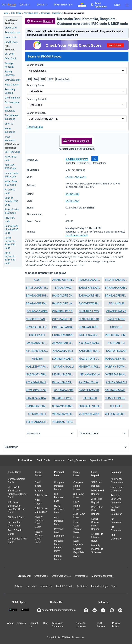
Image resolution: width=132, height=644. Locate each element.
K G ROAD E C (116, 343)
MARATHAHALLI (64, 367)
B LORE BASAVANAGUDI (116, 280)
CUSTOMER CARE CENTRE (90, 319)
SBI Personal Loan (59, 497)
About (10, 623)
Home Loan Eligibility (78, 541)
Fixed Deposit (12, 85)
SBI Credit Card (16, 517)
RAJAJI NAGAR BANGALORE (64, 382)
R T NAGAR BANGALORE (37, 382)
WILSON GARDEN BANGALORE (116, 414)
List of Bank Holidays (77, 235)
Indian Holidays (99, 586)
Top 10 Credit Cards (15, 532)
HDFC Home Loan (77, 506)
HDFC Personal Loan (59, 509)
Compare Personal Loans (59, 486)
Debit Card (10, 59)
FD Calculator (116, 520)
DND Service (101, 625)
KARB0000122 (77, 159)
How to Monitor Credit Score (39, 537)
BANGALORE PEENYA (116, 296)
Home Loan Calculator (117, 489)
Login (117, 5)
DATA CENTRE (116, 319)
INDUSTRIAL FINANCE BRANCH (116, 335)
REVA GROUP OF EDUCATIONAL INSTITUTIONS (37, 390)
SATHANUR (90, 398)
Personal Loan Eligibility (59, 532)
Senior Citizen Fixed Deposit (95, 524)
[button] (95, 158)
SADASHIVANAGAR (90, 390)
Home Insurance (10, 130)
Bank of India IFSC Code (12, 211)
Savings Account (9, 65)
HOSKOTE (116, 327)
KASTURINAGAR (116, 351)
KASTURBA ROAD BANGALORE (90, 351)
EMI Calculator (12, 80)
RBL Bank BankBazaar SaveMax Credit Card (16, 507)
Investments (81, 576)
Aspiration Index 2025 (101, 460)
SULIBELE (116, 406)
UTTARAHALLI (37, 414)
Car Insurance (12, 102)
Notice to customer (81, 625)
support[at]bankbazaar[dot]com (56, 610)
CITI (43, 79)
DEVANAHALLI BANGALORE (37, 327)
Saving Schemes (10, 73)
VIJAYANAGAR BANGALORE (90, 414)
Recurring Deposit (10, 91)
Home (5, 13)
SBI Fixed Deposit (96, 484)
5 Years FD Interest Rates (97, 537)
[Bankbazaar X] (86, 610)
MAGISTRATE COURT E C (90, 359)
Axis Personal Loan (59, 521)
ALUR (37, 280)
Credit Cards (43, 460)
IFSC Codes (16, 13)
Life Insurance (12, 98)
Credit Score (38, 484)
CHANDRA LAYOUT (90, 311)
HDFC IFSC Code (10, 158)
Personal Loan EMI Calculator (116, 499)
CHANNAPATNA (116, 311)
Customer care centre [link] (74, 13)
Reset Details (35, 127)
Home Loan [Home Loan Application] (11, 37)
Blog (46, 623)
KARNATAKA (72, 201)
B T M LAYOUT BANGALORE (37, 288)
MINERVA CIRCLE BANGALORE (90, 367)
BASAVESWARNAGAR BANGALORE (90, 303)
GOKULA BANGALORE (64, 327)
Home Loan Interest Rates (77, 527)
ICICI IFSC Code (10, 191)
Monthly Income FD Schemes (97, 549)
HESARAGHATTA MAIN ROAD (90, 327)
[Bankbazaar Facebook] (103, 610)
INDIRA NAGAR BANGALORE (90, 335)
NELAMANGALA (90, 375)
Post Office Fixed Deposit (97, 510)
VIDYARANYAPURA (64, 414)
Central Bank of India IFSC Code (11, 229)
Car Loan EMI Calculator (116, 510)
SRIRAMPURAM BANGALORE (64, 406)
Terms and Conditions (58, 625)
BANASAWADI (64, 288)
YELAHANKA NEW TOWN (37, 422)
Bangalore (57, 13)
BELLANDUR (116, 303)
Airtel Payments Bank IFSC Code (10, 258)
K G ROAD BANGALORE (90, 343)
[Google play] (13, 610)
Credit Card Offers (61, 576)
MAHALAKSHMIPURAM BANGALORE (116, 359)
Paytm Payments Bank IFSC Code (10, 243)
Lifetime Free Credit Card (15, 524)
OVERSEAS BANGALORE (116, 375)
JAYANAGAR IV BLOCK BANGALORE (37, 343)
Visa (114, 586)
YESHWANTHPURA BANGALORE (64, 422)
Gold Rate (82, 586)
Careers (21, 623)
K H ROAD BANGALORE (37, 351)
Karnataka (45, 13)
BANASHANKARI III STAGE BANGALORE (116, 288)
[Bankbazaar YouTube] (121, 610)
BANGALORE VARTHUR (64, 303)
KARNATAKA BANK (76, 177)
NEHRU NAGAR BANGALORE (64, 375)
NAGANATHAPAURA (37, 375)
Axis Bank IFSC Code (10, 167)
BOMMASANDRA (37, 311)
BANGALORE (72, 194)
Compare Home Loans (78, 486)
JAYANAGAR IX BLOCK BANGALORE (64, 343)
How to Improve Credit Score (39, 522)
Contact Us (34, 625)
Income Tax (46, 586)
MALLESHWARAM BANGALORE (37, 367)
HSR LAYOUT (37, 335)
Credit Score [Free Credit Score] (11, 42)
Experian (40, 491)
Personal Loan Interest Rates (59, 546)
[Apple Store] (25, 610)
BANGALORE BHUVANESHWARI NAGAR (37, 296)
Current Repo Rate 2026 (79, 552)
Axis (36, 79)
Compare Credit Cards (16, 481)
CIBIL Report (39, 502)
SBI (29, 79)
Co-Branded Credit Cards (18, 540)
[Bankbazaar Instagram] (112, 610)
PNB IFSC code (10, 219)
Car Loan (9, 54)
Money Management (102, 576)
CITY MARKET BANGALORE (64, 319)
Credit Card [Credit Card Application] (11, 28)
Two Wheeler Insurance (12, 117)
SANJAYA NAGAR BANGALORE (37, 398)
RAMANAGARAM (116, 382)
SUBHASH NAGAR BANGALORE (90, 406)
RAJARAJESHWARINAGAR (90, 382)
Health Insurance (10, 109)
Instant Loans (58, 558)
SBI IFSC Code (12, 152)
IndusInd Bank (63, 79)
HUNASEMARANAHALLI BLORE (64, 335)
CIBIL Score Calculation (41, 510)
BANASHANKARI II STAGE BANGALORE (90, 288)
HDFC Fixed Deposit (98, 492)
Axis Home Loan (79, 516)
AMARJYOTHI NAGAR (64, 280)
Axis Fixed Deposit (97, 501)
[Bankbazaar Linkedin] (95, 610)
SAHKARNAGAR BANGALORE (116, 390)
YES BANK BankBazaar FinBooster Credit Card (17, 492)
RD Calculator (116, 529)
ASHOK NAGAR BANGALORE (90, 280)
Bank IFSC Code (65, 586)
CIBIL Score (41, 495)
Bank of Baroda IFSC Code (11, 201)
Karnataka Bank (31, 13)
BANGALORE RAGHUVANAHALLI (37, 303)
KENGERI (37, 359)
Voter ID (9, 124)
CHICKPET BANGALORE (37, 319)
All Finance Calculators (117, 481)
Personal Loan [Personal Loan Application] (12, 32)
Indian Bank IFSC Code (11, 183)
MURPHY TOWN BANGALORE (116, 367)
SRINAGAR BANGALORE (37, 406)
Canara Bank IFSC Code (11, 175)
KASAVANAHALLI (64, 351)
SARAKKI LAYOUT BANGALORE (64, 398)
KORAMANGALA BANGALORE (64, 359)
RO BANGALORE (63, 390)
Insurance (59, 460)
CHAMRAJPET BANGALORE (64, 311)
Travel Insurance (10, 138)
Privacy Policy (116, 625)
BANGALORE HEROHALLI (90, 296)
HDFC (51, 79)
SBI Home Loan (79, 496)
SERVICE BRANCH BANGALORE (116, 398)
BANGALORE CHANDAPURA (64, 296)
